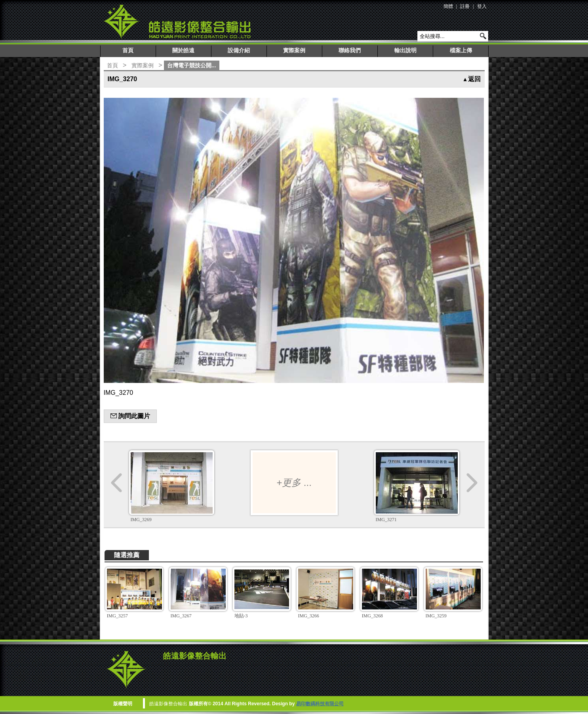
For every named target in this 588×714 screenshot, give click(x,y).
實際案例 (294, 50)
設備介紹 (239, 50)
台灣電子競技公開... (192, 65)
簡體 (448, 6)
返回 (472, 79)
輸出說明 (405, 50)
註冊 (465, 6)
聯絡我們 (350, 50)
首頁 (128, 50)
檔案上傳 (461, 50)
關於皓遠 (183, 50)
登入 (482, 6)
